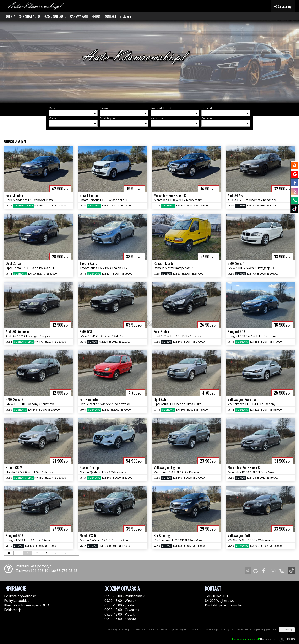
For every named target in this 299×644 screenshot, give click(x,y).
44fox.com (286, 639)
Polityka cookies (17, 601)
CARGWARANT (79, 16)
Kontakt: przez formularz (224, 605)
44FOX (96, 16)
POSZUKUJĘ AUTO (55, 16)
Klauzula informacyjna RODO (27, 605)
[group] (149, 62)
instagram (127, 16)
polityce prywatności (266, 629)
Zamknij (287, 630)
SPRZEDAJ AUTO (29, 16)
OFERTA (11, 16)
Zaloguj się (283, 6)
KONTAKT (110, 16)
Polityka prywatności (20, 596)
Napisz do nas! (254, 639)
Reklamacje (13, 610)
